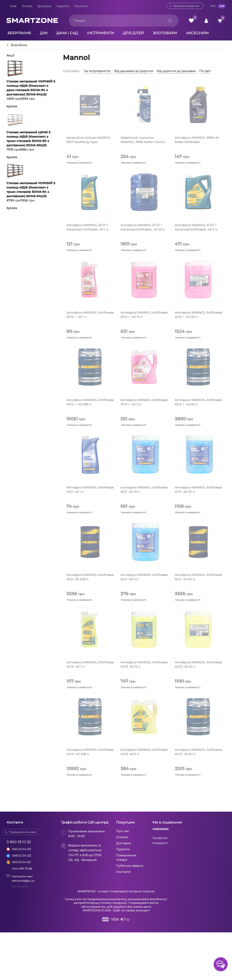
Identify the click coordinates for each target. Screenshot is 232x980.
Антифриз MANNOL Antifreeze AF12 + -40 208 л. (90, 402)
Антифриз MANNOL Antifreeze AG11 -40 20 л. (198, 490)
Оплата (27, 6)
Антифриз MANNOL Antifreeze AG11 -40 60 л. (198, 577)
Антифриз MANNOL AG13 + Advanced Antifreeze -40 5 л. (196, 227)
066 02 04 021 (22, 849)
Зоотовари (165, 33)
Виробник (19, 45)
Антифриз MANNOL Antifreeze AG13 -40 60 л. (198, 752)
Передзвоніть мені (23, 832)
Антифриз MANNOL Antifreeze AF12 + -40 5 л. (144, 402)
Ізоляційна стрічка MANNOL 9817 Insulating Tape (88, 140)
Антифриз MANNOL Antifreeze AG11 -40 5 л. (144, 577)
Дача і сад (67, 33)
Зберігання (19, 33)
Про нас (123, 831)
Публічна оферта (130, 866)
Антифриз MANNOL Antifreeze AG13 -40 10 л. (144, 664)
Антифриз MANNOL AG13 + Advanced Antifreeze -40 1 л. (88, 227)
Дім (44, 33)
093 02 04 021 (21, 862)
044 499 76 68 (22, 869)
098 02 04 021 (22, 856)
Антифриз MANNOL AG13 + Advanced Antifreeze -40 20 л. (143, 227)
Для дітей (133, 33)
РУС (213, 6)
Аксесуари (198, 33)
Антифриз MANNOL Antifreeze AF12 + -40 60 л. (198, 402)
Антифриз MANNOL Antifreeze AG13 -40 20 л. (198, 664)
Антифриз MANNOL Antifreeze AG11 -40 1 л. (90, 490)
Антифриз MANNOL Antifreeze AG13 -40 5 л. (144, 752)
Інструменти (100, 33)
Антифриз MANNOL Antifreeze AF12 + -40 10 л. (144, 315)
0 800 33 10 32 (19, 842)
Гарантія (63, 6)
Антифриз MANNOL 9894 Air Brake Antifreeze (197, 140)
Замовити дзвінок (186, 6)
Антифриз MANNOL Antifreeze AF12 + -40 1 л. (90, 315)
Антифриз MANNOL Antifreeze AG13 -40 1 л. (90, 664)
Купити (12, 106)
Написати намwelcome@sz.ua (20, 878)
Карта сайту (20, 886)
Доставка (44, 6)
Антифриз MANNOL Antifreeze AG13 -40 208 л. (90, 752)
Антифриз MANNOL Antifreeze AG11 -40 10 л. (144, 490)
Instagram (160, 843)
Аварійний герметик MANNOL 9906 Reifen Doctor (143, 140)
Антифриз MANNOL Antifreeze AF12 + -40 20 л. (198, 315)
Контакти (81, 6)
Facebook (160, 838)
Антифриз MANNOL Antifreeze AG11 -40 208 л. (90, 577)
